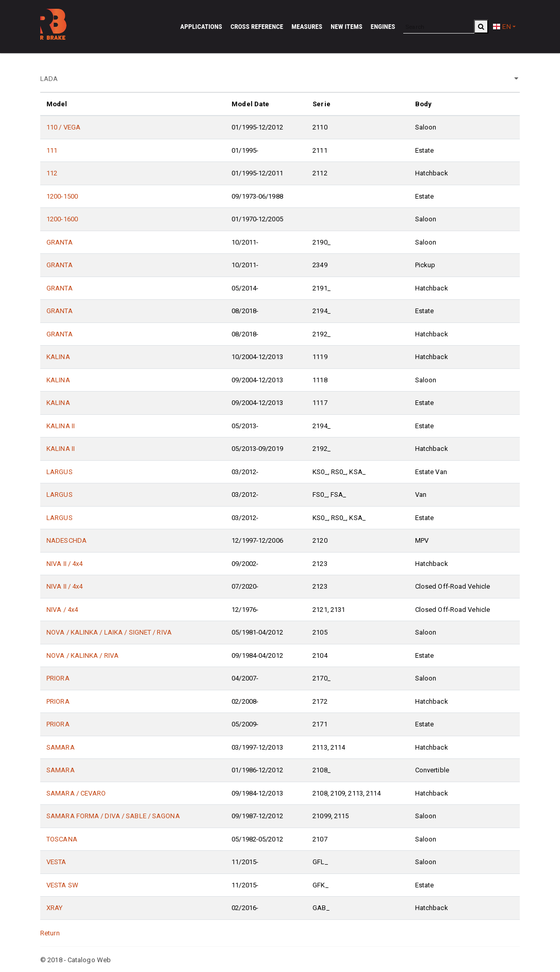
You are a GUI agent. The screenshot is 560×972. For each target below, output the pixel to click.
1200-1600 (62, 219)
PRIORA (58, 678)
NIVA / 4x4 (62, 610)
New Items (347, 27)
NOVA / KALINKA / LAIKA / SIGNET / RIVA (109, 632)
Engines (383, 27)
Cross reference (257, 27)
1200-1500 (62, 196)
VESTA (56, 862)
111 (52, 150)
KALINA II (61, 426)
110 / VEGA (63, 127)
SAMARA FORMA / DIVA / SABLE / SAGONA (113, 816)
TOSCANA (62, 839)
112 (52, 173)
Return (50, 933)
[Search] (439, 27)
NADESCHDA (67, 540)
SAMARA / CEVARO (76, 793)
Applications (201, 27)
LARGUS (60, 472)
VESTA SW (62, 885)
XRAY (54, 908)
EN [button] (501, 27)
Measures (307, 27)
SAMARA (61, 747)
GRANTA (60, 242)
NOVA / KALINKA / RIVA (83, 655)
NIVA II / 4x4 (64, 564)
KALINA (58, 357)
